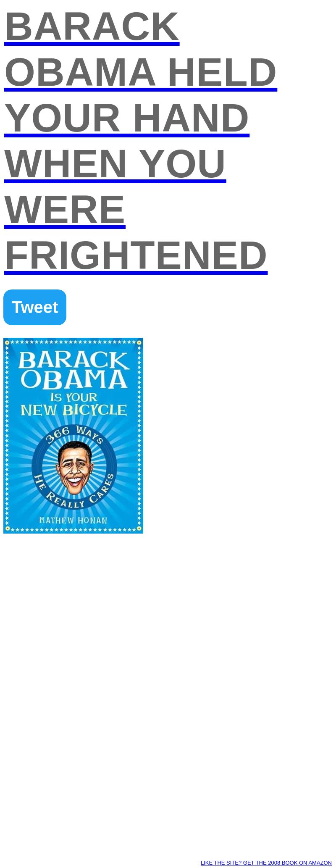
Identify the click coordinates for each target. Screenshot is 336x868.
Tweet (35, 307)
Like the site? (222, 863)
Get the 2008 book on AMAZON (287, 863)
